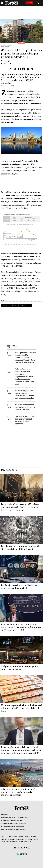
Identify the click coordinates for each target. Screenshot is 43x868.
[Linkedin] (29, 848)
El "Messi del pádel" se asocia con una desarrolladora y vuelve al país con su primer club (25, 394)
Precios (14, 305)
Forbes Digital (6, 61)
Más (24, 346)
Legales (28, 839)
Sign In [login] (39, 3)
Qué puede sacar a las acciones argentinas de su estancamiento (21, 668)
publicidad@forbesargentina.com (17, 817)
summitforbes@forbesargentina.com (17, 824)
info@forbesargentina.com (14, 820)
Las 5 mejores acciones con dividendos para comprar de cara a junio (19, 587)
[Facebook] (15, 848)
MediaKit (4, 837)
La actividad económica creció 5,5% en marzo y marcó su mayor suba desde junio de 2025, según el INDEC (21, 627)
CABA (5, 305)
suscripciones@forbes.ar (17, 827)
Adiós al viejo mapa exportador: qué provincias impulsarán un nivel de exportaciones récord (18, 792)
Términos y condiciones (17, 839)
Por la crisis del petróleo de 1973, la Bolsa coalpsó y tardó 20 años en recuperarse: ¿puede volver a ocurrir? (20, 507)
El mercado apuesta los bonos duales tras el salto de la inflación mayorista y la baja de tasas (21, 708)
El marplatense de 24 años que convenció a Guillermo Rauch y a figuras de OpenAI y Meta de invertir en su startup (26, 358)
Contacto (20, 837)
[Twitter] (19, 848)
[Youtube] (25, 848)
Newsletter (12, 837)
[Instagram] (22, 848)
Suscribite (29, 3)
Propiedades (26, 305)
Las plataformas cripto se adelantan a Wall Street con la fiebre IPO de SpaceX (21, 548)
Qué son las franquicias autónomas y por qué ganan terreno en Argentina (24, 420)
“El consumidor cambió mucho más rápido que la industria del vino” (25, 407)
